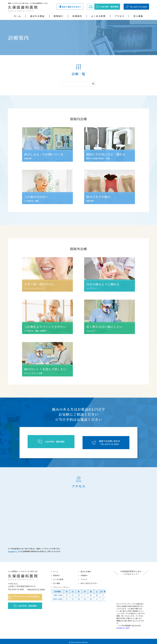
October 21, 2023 (123, 626)
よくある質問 (98, 16)
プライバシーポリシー (61, 585)
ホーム (17, 16)
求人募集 (138, 16)
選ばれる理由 (37, 16)
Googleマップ (14, 550)
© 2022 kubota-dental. (78, 640)
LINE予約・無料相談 (26, 605)
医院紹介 (59, 16)
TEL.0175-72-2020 (136, 7)
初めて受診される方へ (70, 7)
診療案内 (77, 16)
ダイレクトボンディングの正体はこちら (26, 596)
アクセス (120, 16)
